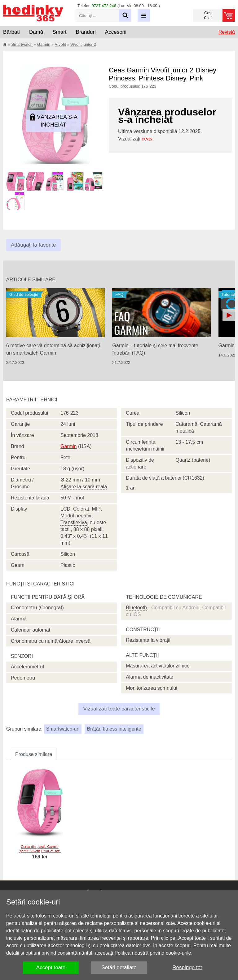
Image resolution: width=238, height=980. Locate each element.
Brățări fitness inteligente (114, 729)
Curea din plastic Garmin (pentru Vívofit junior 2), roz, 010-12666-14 (40, 851)
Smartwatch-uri (63, 729)
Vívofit (60, 44)
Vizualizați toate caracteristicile (119, 709)
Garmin (44, 44)
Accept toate (51, 967)
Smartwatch (22, 44)
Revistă (227, 32)
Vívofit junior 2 (83, 44)
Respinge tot (187, 967)
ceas (147, 139)
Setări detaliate (119, 967)
